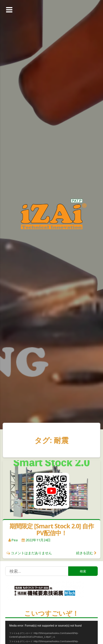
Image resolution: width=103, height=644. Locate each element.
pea (15, 540)
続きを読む (85, 553)
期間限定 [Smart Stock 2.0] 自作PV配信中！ (52, 529)
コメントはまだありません (31, 553)
